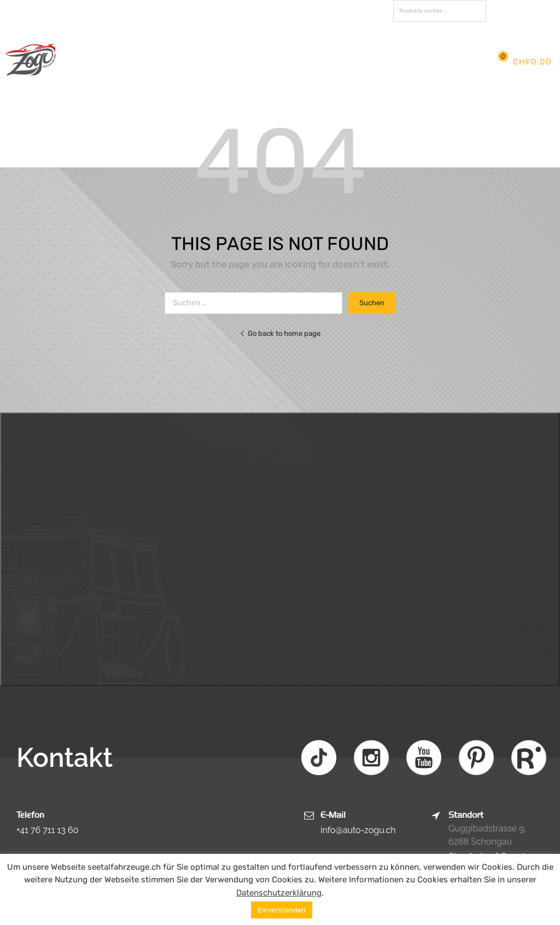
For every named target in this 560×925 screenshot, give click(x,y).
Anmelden (471, 26)
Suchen (475, 13)
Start (125, 51)
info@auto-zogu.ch (358, 830)
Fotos (392, 51)
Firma (166, 51)
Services (276, 51)
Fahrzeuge (337, 51)
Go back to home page (280, 333)
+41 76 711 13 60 (47, 830)
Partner (439, 51)
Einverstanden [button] (282, 910)
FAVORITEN (520, 11)
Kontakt (132, 72)
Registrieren (515, 26)
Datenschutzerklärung (279, 893)
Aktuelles (217, 51)
